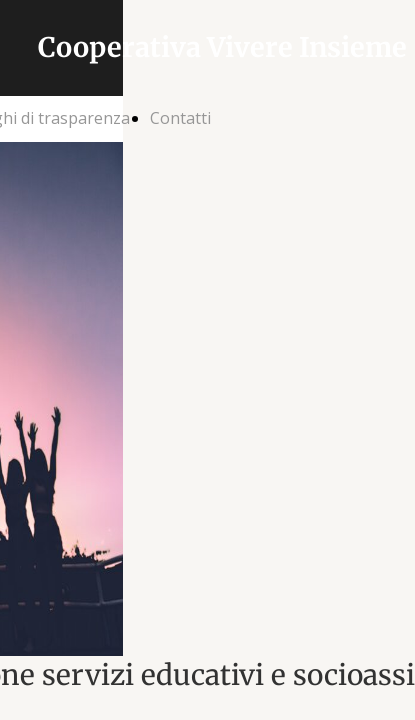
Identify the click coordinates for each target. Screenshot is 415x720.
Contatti (180, 118)
